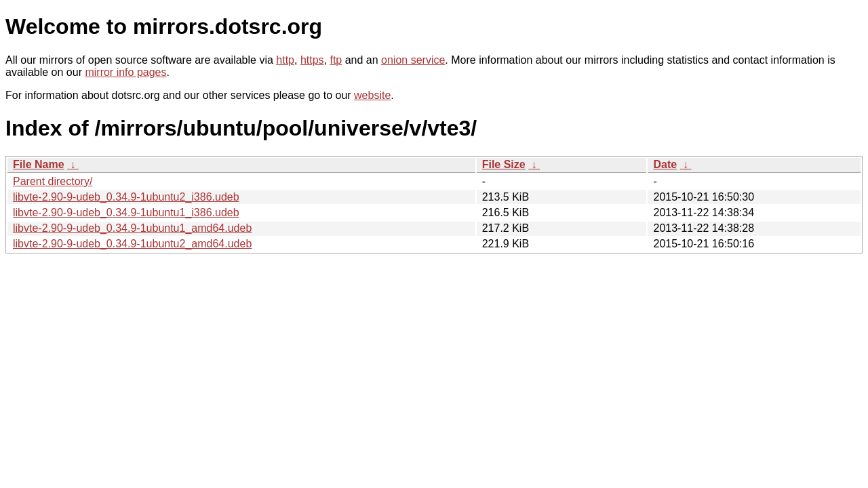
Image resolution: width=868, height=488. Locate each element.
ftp (336, 60)
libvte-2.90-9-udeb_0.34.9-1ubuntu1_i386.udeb (126, 212)
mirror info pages (125, 72)
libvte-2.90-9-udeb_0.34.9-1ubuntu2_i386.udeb (126, 197)
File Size (504, 164)
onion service (413, 60)
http (285, 60)
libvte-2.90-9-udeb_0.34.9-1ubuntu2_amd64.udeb (132, 244)
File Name (39, 164)
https (312, 60)
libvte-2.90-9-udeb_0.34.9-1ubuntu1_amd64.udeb (132, 228)
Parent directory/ (53, 181)
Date (665, 164)
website (372, 95)
